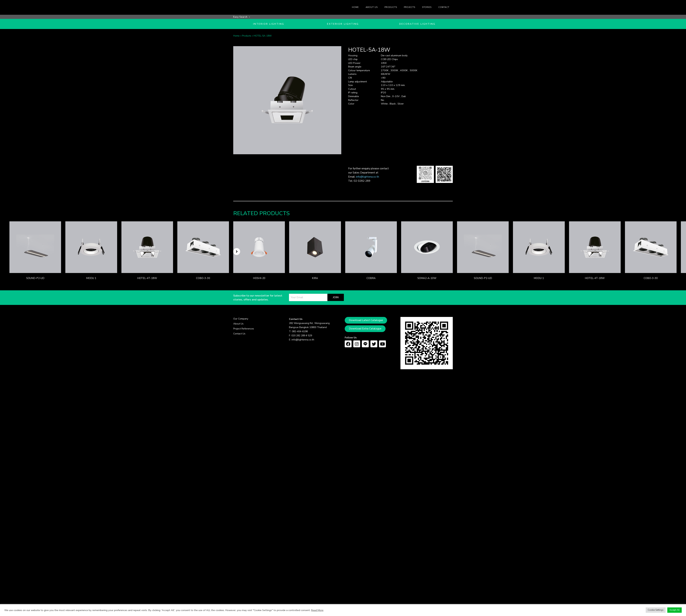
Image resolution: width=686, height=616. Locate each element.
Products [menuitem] (391, 7)
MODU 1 (91, 279)
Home (236, 37)
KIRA (315, 279)
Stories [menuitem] (427, 7)
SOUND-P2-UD (35, 279)
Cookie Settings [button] (656, 610)
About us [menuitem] (372, 7)
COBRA (371, 279)
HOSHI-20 (259, 279)
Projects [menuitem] (410, 7)
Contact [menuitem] (444, 7)
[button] (237, 253)
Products (247, 37)
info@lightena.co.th (368, 178)
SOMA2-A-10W (427, 279)
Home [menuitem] (355, 7)
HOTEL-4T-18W (147, 279)
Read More (317, 610)
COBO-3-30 (203, 279)
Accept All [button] (675, 610)
